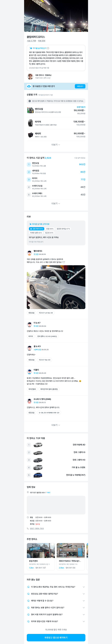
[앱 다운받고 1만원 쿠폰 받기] (56, 86)
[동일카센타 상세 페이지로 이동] (41, 557)
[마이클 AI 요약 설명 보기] (39, 48)
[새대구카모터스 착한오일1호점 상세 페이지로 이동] (71, 557)
